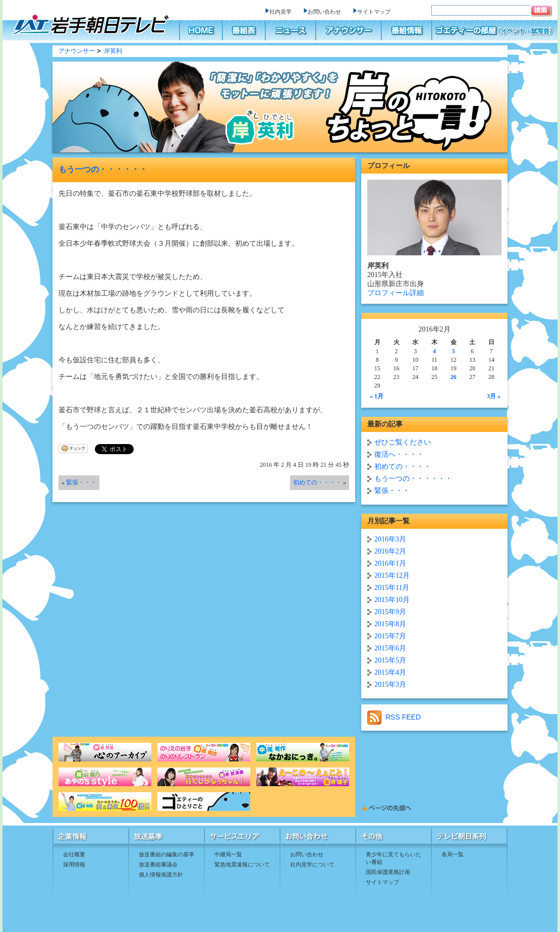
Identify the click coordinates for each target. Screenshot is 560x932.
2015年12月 (392, 575)
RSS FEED (394, 717)
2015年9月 (390, 612)
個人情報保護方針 (161, 874)
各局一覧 (453, 854)
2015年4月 (390, 672)
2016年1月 (390, 563)
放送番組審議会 (158, 864)
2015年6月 (390, 648)
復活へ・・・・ (399, 454)
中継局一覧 (228, 854)
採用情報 (74, 864)
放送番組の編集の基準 (166, 854)
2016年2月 (390, 551)
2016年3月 (390, 539)
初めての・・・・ (317, 482)
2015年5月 (390, 660)
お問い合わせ (324, 12)
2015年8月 (390, 624)
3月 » (494, 396)
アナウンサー (77, 51)
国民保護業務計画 (388, 872)
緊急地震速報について (242, 864)
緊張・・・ (81, 482)
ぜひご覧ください (403, 442)
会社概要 (74, 854)
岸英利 (113, 51)
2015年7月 (390, 636)
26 (454, 377)
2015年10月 (392, 600)
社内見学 (281, 12)
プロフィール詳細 (396, 293)
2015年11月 (392, 588)
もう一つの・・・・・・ (103, 169)
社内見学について (312, 864)
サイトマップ (374, 12)
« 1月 (377, 396)
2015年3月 (390, 684)
